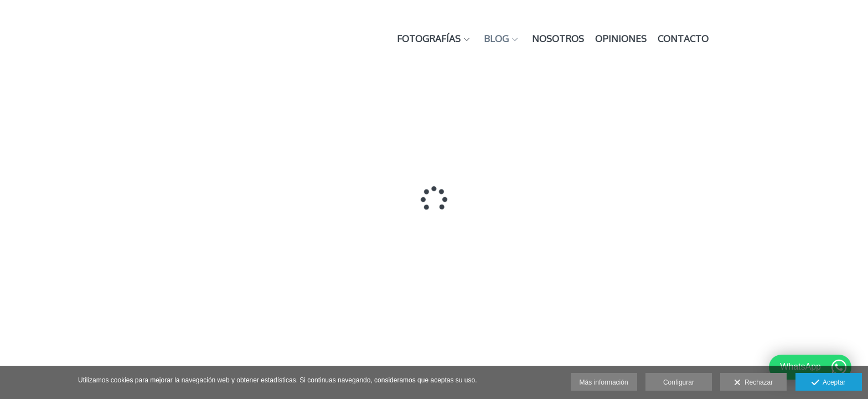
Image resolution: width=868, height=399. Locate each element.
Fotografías (569, 39)
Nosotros (698, 39)
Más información (604, 382)
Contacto (823, 39)
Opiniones (761, 39)
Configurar (679, 382)
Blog (636, 39)
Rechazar (753, 383)
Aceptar (828, 383)
